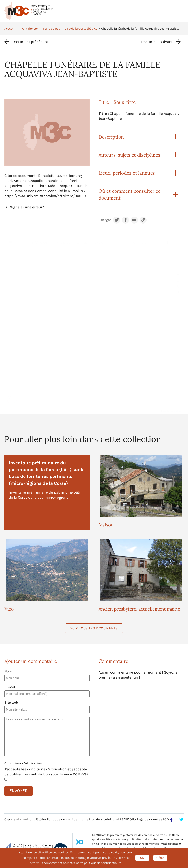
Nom (8, 671)
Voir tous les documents (94, 628)
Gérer (160, 858)
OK (142, 858)
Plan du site (98, 819)
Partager (105, 220)
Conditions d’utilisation (23, 763)
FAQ (129, 819)
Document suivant (157, 42)
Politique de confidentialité (68, 819)
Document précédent (30, 42)
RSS (123, 819)
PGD (166, 819)
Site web (11, 703)
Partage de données (147, 819)
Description (111, 137)
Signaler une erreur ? (27, 207)
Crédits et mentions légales (26, 819)
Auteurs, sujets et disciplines (129, 155)
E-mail (10, 687)
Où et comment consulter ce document (129, 194)
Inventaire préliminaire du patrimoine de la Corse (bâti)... (58, 29)
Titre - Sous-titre (117, 102)
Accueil (9, 29)
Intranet (113, 819)
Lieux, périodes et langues (127, 173)
